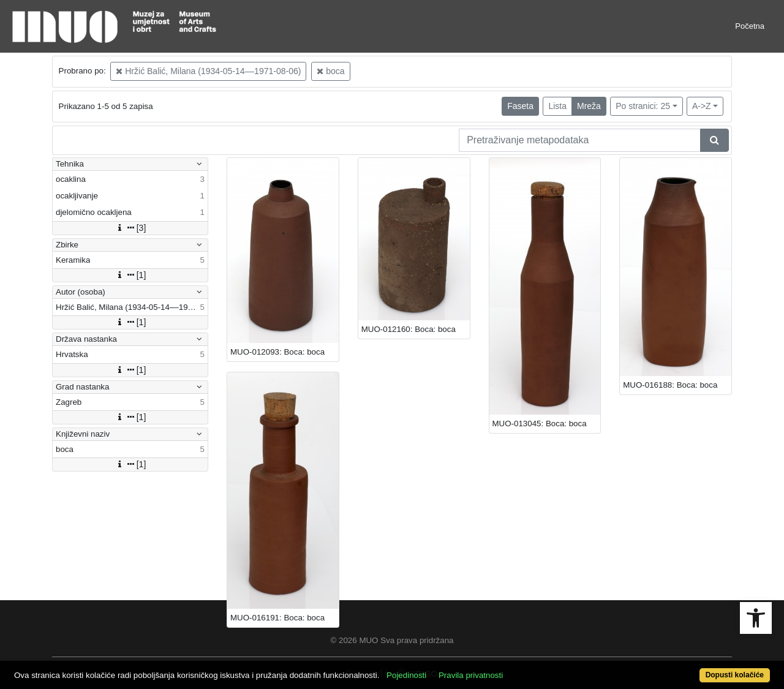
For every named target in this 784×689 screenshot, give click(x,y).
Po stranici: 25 (643, 106)
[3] (130, 228)
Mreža (589, 106)
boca (330, 71)
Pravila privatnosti (471, 675)
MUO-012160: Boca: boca (409, 329)
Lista (557, 106)
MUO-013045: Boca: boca (540, 424)
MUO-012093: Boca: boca (277, 352)
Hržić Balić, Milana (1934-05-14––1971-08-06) (208, 71)
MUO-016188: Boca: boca (670, 385)
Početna (750, 26)
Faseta (520, 106)
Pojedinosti (406, 675)
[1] (130, 275)
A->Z (702, 106)
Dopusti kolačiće (735, 675)
